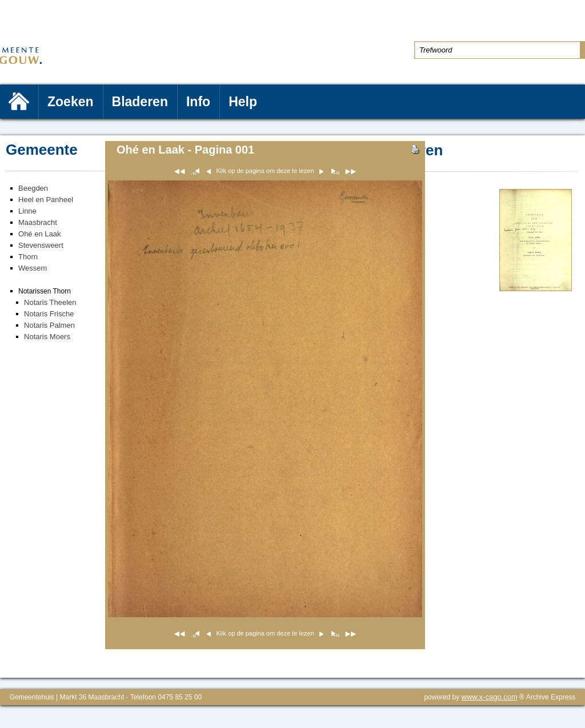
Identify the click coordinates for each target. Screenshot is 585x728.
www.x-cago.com (490, 697)
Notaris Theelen (50, 302)
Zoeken (71, 102)
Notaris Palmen (49, 325)
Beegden (33, 188)
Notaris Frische (49, 314)
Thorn (28, 257)
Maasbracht (38, 222)
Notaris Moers (47, 337)
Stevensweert (41, 245)
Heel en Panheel (46, 200)
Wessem (33, 268)
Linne (27, 211)
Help (243, 102)
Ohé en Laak (39, 234)
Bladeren (140, 102)
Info (198, 102)
